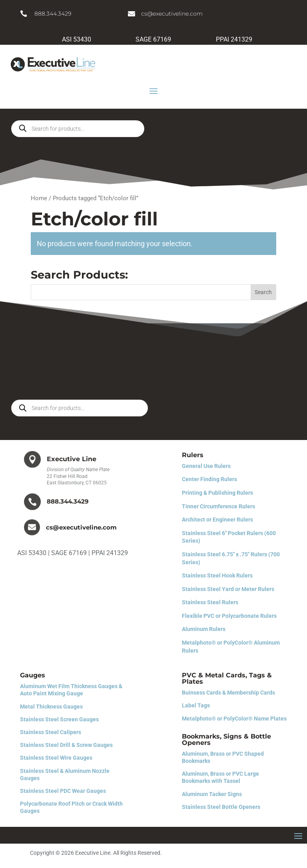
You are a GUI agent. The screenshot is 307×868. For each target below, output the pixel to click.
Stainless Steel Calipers (51, 732)
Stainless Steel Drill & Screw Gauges (66, 745)
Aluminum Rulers (204, 629)
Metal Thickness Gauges (51, 707)
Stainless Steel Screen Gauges (59, 719)
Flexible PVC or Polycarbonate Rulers (229, 616)
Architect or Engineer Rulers (217, 520)
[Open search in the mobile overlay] (78, 129)
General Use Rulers (206, 466)
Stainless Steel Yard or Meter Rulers (228, 589)
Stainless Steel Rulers (210, 602)
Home (39, 198)
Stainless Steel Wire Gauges (56, 758)
